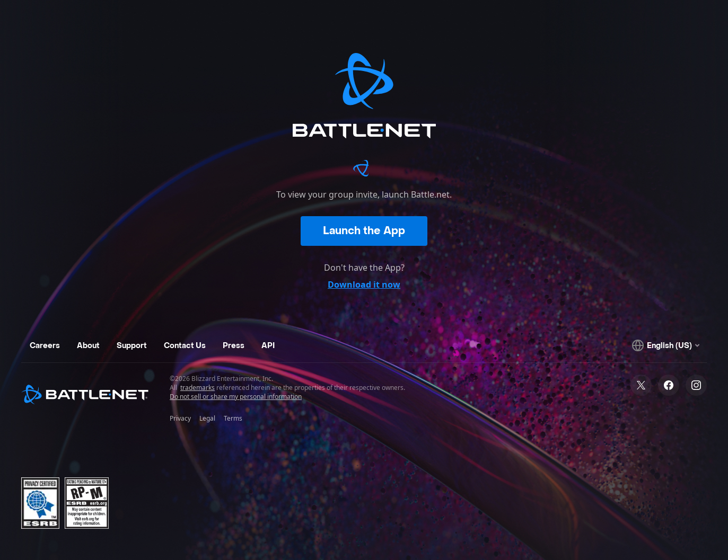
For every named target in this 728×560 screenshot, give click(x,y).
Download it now (364, 285)
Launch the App (364, 231)
